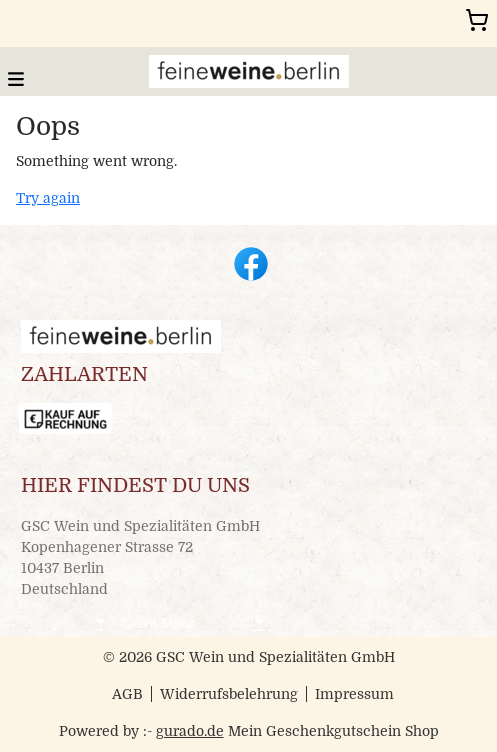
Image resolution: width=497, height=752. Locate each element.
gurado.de (190, 731)
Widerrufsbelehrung (229, 694)
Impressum (354, 694)
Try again (48, 198)
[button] (16, 77)
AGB (127, 694)
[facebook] (249, 262)
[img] (249, 71)
